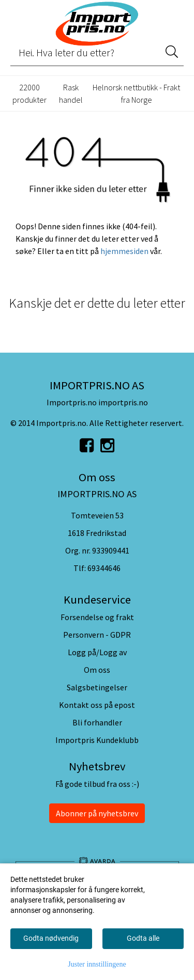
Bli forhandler (97, 722)
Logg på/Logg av (97, 652)
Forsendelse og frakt (97, 617)
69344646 (104, 568)
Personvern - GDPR (97, 635)
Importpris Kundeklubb (97, 740)
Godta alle (143, 938)
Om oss (97, 670)
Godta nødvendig (51, 938)
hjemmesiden (124, 251)
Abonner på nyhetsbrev (97, 813)
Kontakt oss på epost (97, 705)
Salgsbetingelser (97, 687)
